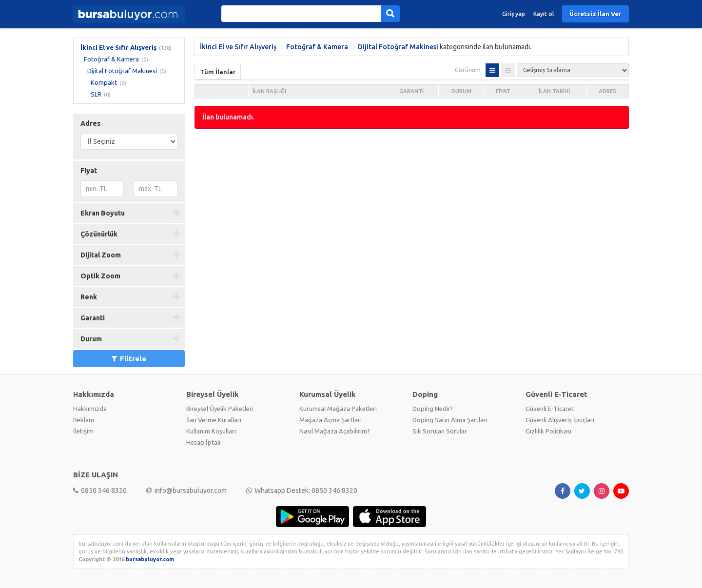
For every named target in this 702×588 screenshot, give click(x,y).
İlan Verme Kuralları (214, 420)
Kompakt (104, 82)
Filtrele (129, 359)
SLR (96, 94)
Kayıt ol (544, 14)
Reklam (84, 420)
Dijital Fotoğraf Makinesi (122, 71)
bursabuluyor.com (150, 559)
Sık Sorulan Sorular (440, 431)
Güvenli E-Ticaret (550, 409)
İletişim (83, 431)
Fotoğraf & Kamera (111, 59)
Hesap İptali (203, 442)
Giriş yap (514, 14)
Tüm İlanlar (218, 72)
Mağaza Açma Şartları (331, 420)
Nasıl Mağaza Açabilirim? (335, 431)
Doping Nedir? (433, 409)
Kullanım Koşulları (211, 431)
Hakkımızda (90, 409)
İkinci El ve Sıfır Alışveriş (118, 47)
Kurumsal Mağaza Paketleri (338, 409)
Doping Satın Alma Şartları (450, 420)
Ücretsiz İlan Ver (595, 14)
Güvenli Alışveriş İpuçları (560, 420)
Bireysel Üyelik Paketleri (220, 409)
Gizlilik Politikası (548, 431)
